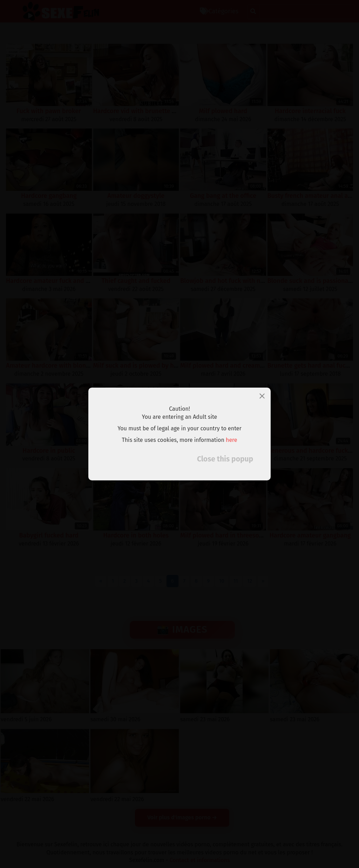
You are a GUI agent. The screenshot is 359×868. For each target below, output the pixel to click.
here (232, 440)
